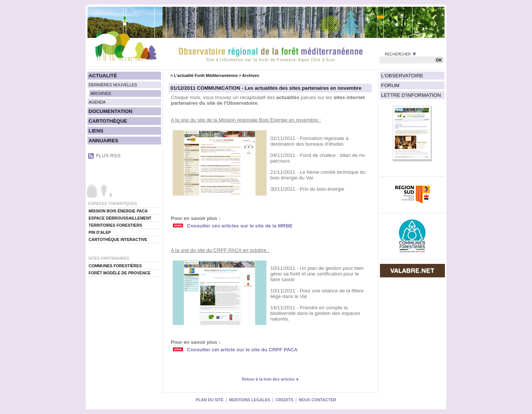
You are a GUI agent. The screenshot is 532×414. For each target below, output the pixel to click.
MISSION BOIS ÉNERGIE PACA (118, 211)
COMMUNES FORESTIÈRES (115, 266)
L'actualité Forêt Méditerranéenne (206, 75)
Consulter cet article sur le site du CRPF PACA (242, 350)
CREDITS (284, 400)
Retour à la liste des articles (270, 379)
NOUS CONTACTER (318, 400)
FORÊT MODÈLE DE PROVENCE (120, 273)
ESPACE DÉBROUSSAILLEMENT (120, 218)
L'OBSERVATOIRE (402, 76)
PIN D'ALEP (100, 232)
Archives (251, 75)
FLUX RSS (108, 156)
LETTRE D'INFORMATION (411, 95)
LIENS (96, 131)
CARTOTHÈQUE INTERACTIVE (118, 239)
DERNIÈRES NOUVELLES (113, 85)
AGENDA (97, 102)
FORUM (390, 85)
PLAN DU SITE (209, 400)
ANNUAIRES (103, 141)
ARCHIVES (101, 93)
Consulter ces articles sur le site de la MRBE (240, 226)
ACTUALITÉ (103, 76)
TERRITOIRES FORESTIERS (115, 225)
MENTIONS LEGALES (250, 400)
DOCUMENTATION (110, 111)
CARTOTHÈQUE (108, 121)
